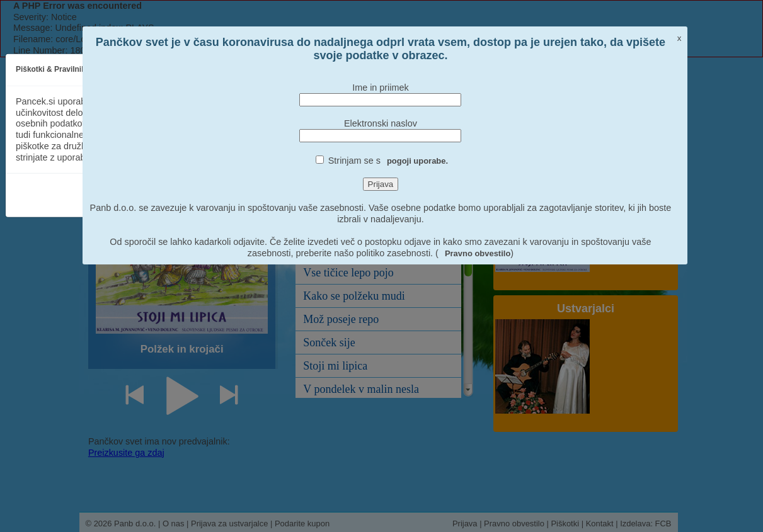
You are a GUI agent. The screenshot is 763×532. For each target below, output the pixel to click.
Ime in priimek (381, 88)
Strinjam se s (388, 161)
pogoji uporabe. (417, 161)
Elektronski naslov (381, 123)
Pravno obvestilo (478, 253)
